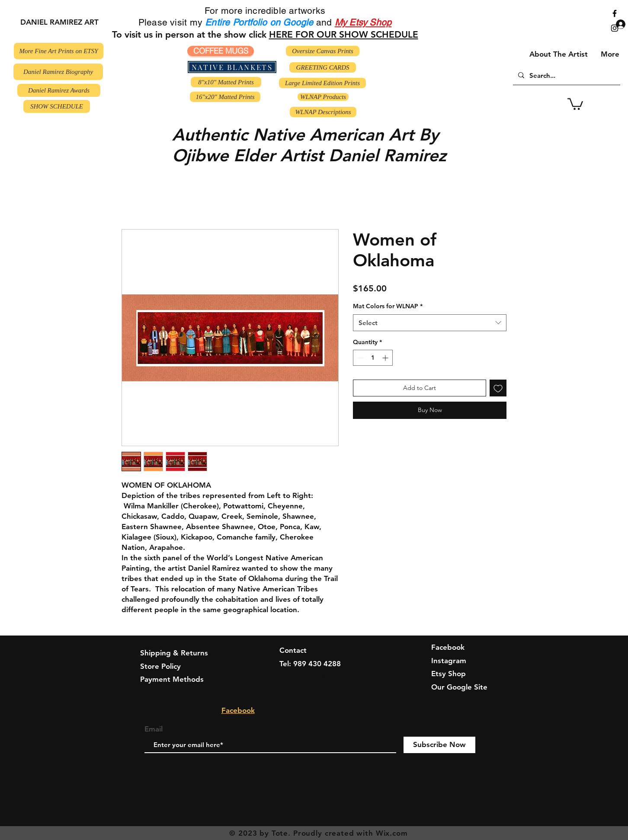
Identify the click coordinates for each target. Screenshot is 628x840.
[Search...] (566, 75)
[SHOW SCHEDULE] (57, 106)
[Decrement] (360, 358)
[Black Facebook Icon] (615, 13)
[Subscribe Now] (439, 745)
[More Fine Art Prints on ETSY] (59, 51)
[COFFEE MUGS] (221, 51)
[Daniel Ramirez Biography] (58, 72)
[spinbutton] (373, 358)
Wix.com (392, 833)
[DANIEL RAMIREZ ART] (59, 22)
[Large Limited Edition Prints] (322, 83)
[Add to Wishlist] (498, 388)
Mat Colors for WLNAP (388, 306)
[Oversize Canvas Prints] (323, 51)
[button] (575, 103)
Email (154, 729)
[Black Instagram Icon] (615, 28)
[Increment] (386, 358)
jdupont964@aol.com (316, 677)
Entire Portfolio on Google (261, 22)
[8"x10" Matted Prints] (226, 82)
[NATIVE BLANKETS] (232, 67)
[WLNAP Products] (323, 97)
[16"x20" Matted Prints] (225, 97)
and (324, 22)
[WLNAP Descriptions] (323, 112)
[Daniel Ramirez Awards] (59, 90)
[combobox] (430, 323)
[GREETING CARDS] (323, 67)
